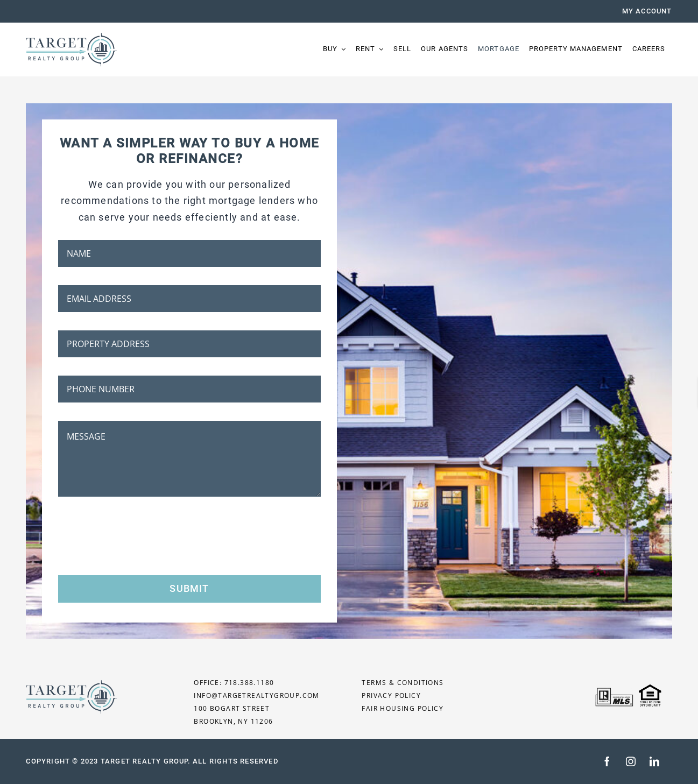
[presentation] (140, 536)
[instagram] (631, 761)
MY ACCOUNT (647, 11)
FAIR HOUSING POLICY (403, 708)
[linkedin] (654, 761)
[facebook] (607, 761)
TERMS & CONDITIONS (403, 683)
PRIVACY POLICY (391, 695)
